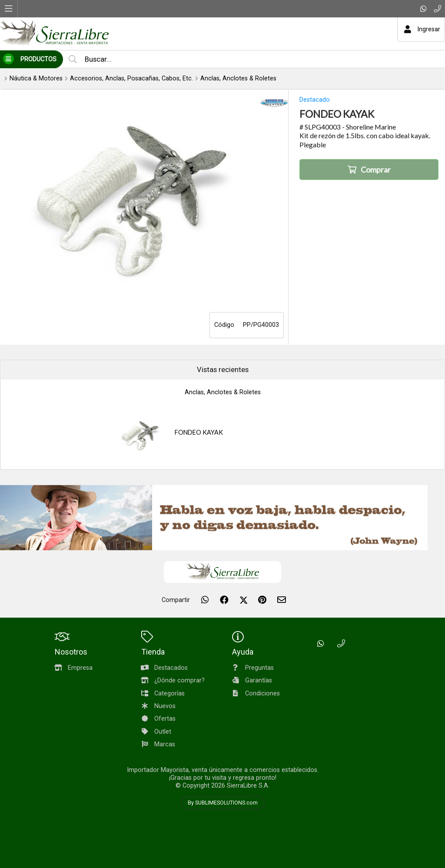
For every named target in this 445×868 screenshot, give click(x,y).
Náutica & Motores (36, 78)
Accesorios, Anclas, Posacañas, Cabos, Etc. (131, 78)
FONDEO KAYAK (199, 432)
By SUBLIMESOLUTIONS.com (223, 803)
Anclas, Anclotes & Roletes (238, 78)
